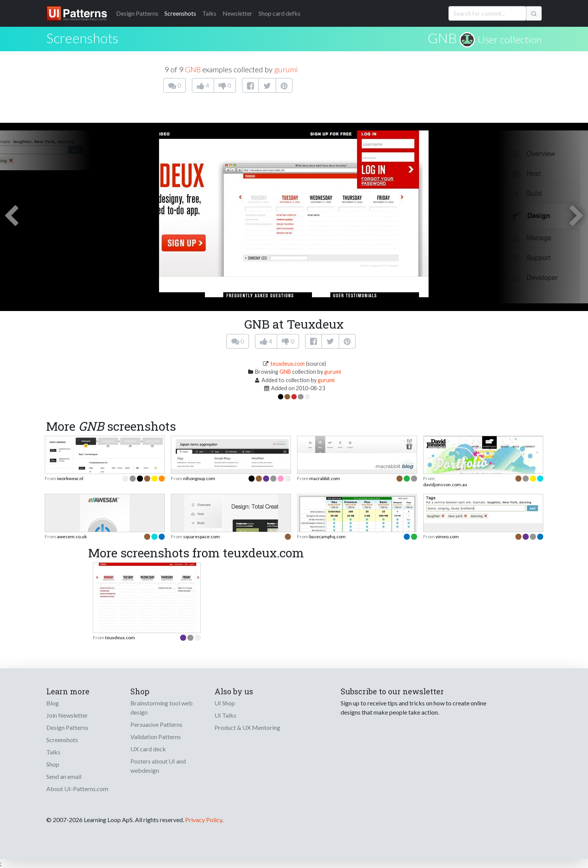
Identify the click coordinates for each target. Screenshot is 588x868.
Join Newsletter (67, 715)
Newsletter (237, 13)
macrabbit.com (325, 478)
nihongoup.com (199, 478)
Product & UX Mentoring (247, 727)
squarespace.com (201, 537)
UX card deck (148, 749)
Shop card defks (279, 13)
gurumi (286, 69)
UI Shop (225, 703)
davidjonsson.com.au (445, 484)
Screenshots (180, 13)
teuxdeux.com (288, 364)
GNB (442, 38)
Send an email (64, 776)
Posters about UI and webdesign (158, 766)
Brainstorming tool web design (162, 708)
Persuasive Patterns (156, 724)
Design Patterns (67, 727)
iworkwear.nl (70, 478)
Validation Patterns (156, 737)
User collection (510, 39)
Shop (53, 764)
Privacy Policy (204, 820)
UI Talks (225, 715)
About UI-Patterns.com (77, 789)
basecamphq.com (327, 537)
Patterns (137, 13)
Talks (209, 13)
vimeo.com (447, 537)
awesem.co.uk (72, 537)
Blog (53, 703)
